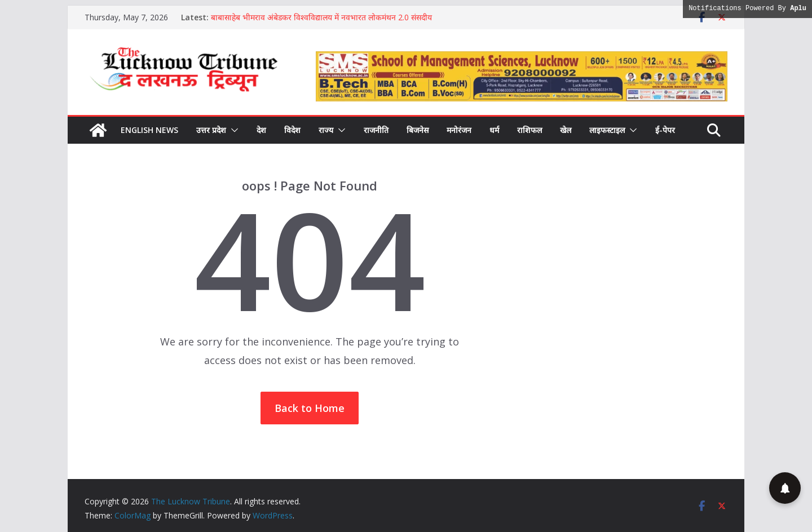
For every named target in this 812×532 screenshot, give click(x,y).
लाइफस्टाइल (607, 130)
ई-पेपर (665, 130)
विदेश (292, 130)
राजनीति (376, 130)
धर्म (494, 130)
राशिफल (529, 130)
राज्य (326, 130)
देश (261, 130)
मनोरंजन (459, 130)
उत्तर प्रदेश (211, 130)
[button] (232, 130)
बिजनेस (418, 130)
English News (149, 130)
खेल (566, 130)
